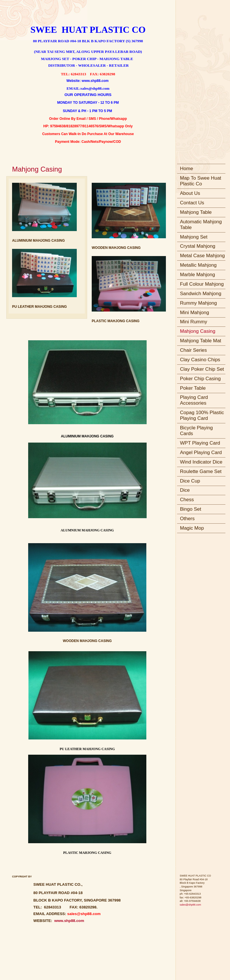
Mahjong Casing (198, 331)
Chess (187, 500)
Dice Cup (190, 481)
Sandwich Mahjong (201, 294)
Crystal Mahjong (198, 246)
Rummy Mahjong (199, 303)
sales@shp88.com (190, 905)
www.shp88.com (68, 921)
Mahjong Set (194, 237)
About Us (190, 193)
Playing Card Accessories (194, 400)
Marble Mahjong (198, 275)
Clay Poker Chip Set (202, 369)
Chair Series (193, 350)
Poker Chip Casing (200, 379)
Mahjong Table (196, 212)
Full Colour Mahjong (202, 284)
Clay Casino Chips (200, 360)
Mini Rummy (193, 322)
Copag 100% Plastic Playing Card (202, 415)
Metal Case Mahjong (202, 256)
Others (187, 519)
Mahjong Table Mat (201, 341)
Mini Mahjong (194, 313)
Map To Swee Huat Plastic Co (201, 181)
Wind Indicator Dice (201, 462)
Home (186, 169)
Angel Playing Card (201, 452)
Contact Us (192, 203)
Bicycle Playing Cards (196, 431)
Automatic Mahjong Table (201, 225)
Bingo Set (191, 509)
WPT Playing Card (200, 443)
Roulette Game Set (201, 471)
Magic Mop (192, 528)
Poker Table (193, 388)
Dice (185, 490)
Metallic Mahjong (198, 265)
